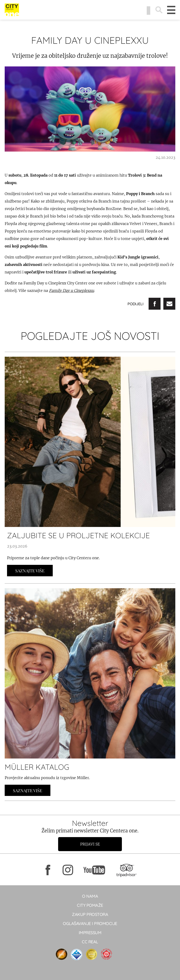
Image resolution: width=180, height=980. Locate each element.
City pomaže (90, 905)
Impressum (90, 933)
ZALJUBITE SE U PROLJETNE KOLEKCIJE (78, 535)
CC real (90, 942)
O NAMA (90, 896)
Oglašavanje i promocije (90, 924)
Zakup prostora (90, 914)
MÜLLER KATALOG (37, 767)
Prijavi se (90, 844)
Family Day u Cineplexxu (71, 290)
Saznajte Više (30, 571)
